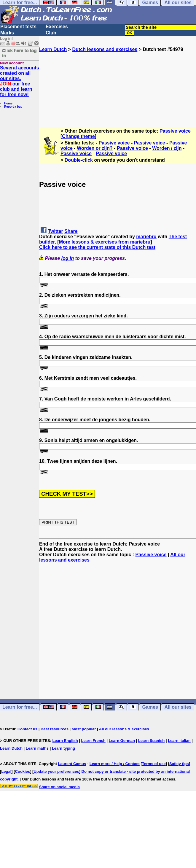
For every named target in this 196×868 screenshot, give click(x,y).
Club (51, 33)
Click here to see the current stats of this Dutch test (97, 247)
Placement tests (18, 27)
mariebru (146, 237)
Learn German (122, 741)
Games (150, 707)
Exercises (57, 27)
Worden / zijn (167, 148)
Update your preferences (56, 771)
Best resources (55, 729)
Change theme (78, 136)
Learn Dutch (53, 49)
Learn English (65, 741)
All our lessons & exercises (124, 729)
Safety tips (179, 764)
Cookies (23, 771)
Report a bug (13, 107)
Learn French (93, 741)
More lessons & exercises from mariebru (105, 242)
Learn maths (37, 748)
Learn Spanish (152, 741)
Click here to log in (19, 53)
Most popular (84, 729)
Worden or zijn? (95, 148)
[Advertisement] (118, 82)
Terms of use (154, 764)
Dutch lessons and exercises (105, 49)
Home (8, 103)
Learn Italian (179, 741)
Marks (7, 33)
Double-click (79, 160)
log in (68, 258)
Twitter (55, 231)
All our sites (178, 707)
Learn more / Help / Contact (115, 764)
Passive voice (175, 131)
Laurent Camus (72, 764)
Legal (6, 771)
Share (71, 231)
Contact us (27, 729)
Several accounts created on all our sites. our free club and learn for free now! (20, 81)
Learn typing (63, 748)
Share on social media (59, 787)
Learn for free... (20, 707)
